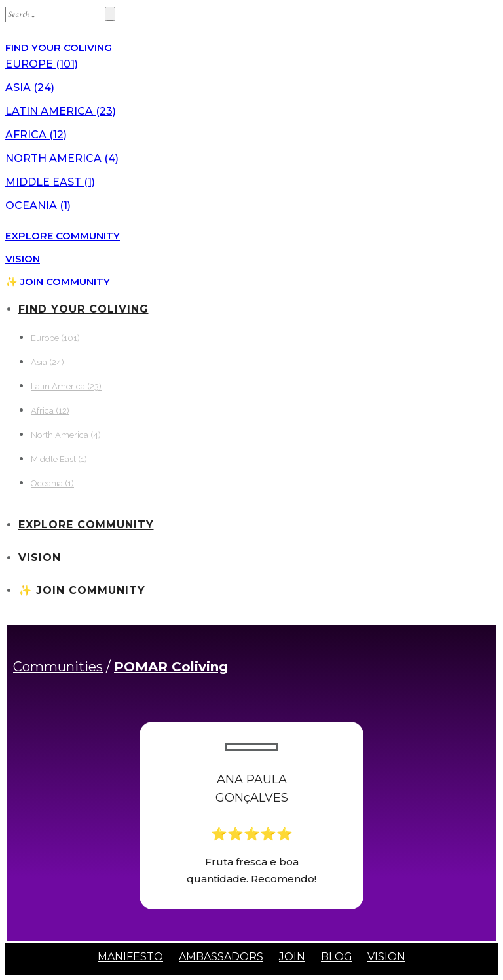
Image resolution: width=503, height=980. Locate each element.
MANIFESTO (130, 957)
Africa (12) (36, 135)
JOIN (292, 957)
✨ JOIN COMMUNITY (58, 282)
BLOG (337, 957)
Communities (58, 667)
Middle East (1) (50, 182)
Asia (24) (30, 88)
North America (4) (62, 158)
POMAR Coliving (171, 667)
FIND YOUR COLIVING (59, 48)
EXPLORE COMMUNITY (63, 236)
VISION (23, 259)
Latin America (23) (61, 111)
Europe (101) (42, 64)
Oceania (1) (38, 206)
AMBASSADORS (221, 957)
